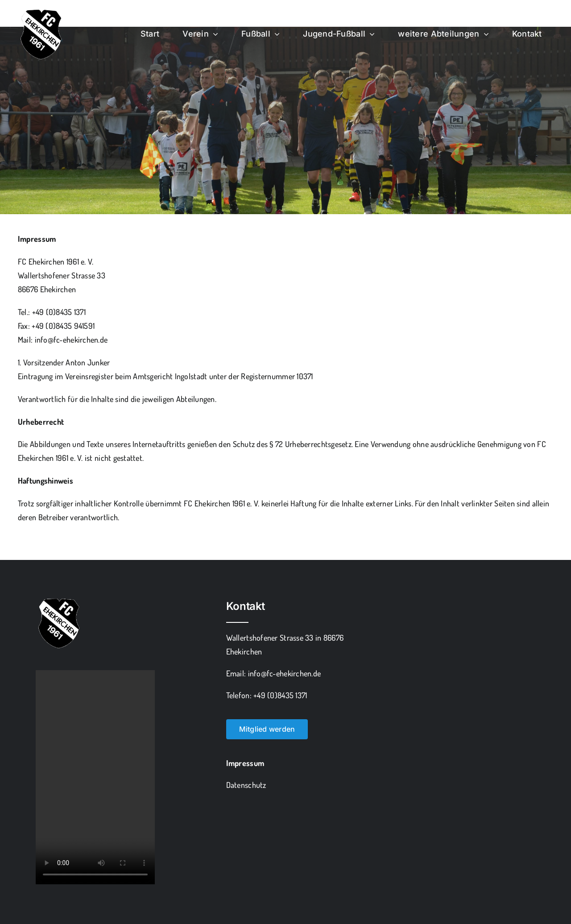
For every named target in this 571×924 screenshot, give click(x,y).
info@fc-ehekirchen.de (71, 340)
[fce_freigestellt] (40, 11)
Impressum (245, 763)
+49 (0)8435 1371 (59, 312)
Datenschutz (246, 785)
